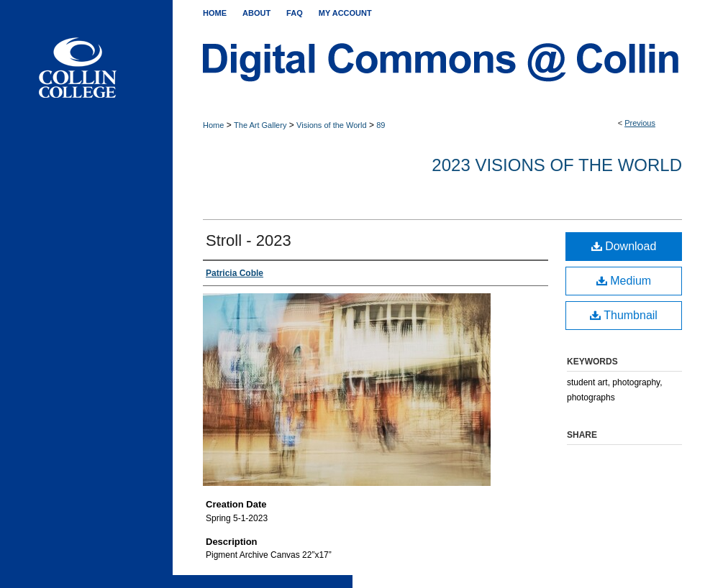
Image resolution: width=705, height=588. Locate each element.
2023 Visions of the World (557, 165)
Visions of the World (331, 125)
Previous (640, 123)
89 (381, 125)
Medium (624, 281)
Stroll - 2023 (249, 240)
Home (213, 125)
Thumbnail (624, 315)
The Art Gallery (260, 125)
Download (624, 246)
